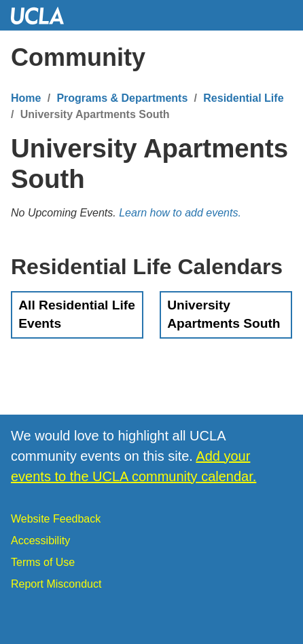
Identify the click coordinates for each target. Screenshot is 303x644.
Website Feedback (56, 519)
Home (26, 98)
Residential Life (243, 98)
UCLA (43, 15)
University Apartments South (224, 314)
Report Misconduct (56, 584)
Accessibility (40, 541)
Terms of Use (43, 562)
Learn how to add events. (180, 213)
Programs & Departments (122, 98)
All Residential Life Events (77, 314)
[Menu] (279, 58)
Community (78, 57)
